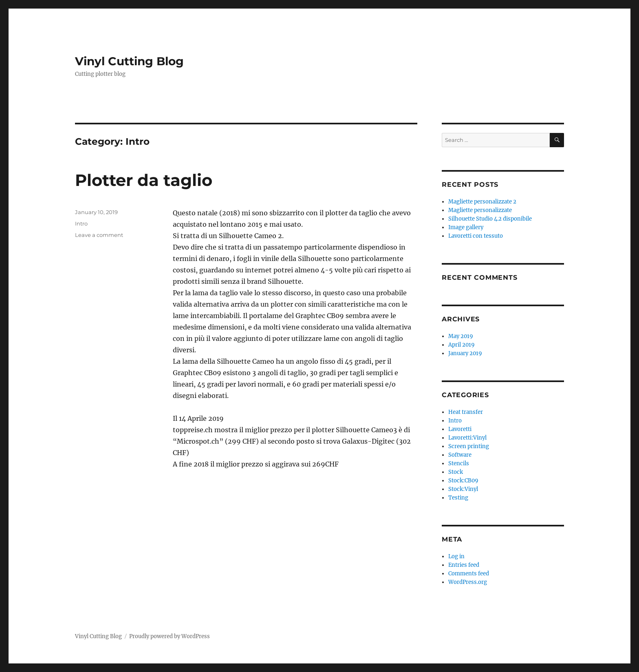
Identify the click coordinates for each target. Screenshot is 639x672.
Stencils (459, 463)
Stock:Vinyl (463, 489)
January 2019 (465, 353)
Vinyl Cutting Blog (129, 61)
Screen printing (469, 446)
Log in (456, 556)
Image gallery (466, 227)
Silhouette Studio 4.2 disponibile (490, 219)
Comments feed (469, 574)
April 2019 (462, 345)
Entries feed (464, 565)
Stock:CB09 (463, 481)
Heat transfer (466, 412)
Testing (458, 498)
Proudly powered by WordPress (170, 636)
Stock (456, 472)
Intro (81, 223)
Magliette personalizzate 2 (482, 202)
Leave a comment (99, 235)
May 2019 (461, 336)
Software (460, 455)
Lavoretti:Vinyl (467, 438)
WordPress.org (468, 582)
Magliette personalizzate (480, 210)
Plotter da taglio (144, 180)
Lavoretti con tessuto (476, 236)
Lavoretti (460, 429)
